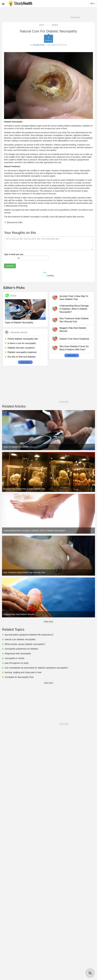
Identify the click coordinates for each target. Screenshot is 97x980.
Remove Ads (75, 17)
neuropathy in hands (15, 658)
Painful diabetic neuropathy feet (23, 339)
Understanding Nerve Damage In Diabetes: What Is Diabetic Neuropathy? (74, 309)
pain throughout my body (17, 663)
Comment (10, 266)
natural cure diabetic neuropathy (20, 639)
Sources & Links (14, 222)
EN (93, 4)
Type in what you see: (14, 254)
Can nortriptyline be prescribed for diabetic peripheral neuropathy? (37, 668)
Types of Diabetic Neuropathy (19, 323)
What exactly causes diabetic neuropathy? (25, 644)
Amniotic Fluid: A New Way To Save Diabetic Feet (74, 298)
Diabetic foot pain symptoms (21, 348)
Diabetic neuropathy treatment (22, 352)
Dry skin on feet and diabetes (22, 357)
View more (25, 362)
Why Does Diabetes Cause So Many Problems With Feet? (74, 348)
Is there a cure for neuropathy (22, 343)
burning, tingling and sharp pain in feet (23, 672)
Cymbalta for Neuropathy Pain (19, 677)
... (48, 25)
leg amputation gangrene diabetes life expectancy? (29, 635)
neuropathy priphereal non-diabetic (21, 649)
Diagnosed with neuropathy (18, 654)
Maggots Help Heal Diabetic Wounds (73, 330)
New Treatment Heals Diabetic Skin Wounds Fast (74, 320)
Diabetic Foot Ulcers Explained (74, 339)
